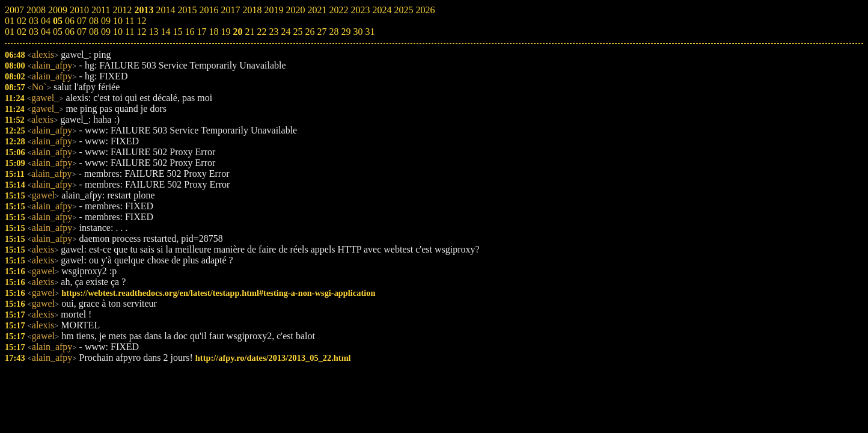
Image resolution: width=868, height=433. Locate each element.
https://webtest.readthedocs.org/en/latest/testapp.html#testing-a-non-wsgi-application (218, 293)
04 (46, 32)
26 (310, 32)
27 (322, 32)
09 (106, 32)
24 (286, 32)
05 (58, 32)
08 (94, 32)
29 (346, 32)
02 (22, 32)
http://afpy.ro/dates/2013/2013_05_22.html (273, 358)
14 (165, 32)
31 (370, 32)
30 (358, 32)
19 (225, 32)
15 (177, 32)
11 (130, 32)
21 (249, 32)
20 (237, 32)
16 (189, 32)
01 (10, 32)
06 (70, 32)
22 (261, 32)
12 (141, 32)
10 (118, 32)
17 (201, 32)
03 (34, 32)
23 (274, 32)
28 (334, 32)
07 (82, 32)
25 (298, 32)
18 (213, 32)
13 (153, 32)
